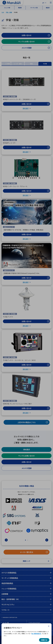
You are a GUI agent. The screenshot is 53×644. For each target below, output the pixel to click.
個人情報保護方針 (36, 634)
